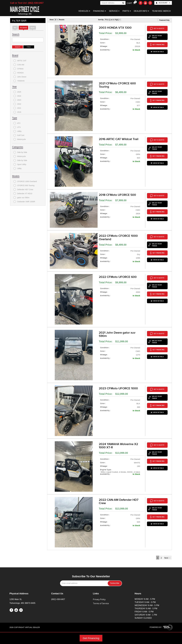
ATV (17, 123)
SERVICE (114, 11)
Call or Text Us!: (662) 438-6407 (27, 3)
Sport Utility (20, 164)
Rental (33, 28)
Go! (123, 3)
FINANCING (100, 11)
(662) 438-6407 (58, 599)
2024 (17, 96)
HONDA (19, 73)
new (15, 28)
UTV (17, 127)
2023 (17, 100)
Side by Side (20, 152)
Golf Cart (19, 135)
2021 (17, 108)
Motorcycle (20, 139)
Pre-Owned (23, 28)
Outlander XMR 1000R (24, 202)
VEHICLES (84, 11)
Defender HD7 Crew (23, 189)
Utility (17, 131)
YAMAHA (19, 81)
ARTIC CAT (20, 61)
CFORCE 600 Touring (24, 185)
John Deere (20, 77)
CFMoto (18, 69)
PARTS (127, 11)
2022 (17, 104)
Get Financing (91, 638)
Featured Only (163, 20)
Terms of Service (101, 603)
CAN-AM (19, 65)
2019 (17, 112)
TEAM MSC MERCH (161, 11)
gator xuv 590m (21, 198)
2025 (17, 92)
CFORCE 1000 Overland (25, 181)
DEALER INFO (141, 11)
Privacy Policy (99, 599)
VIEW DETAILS (157, 48)
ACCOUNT (163, 3)
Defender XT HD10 (23, 194)
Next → (167, 558)
